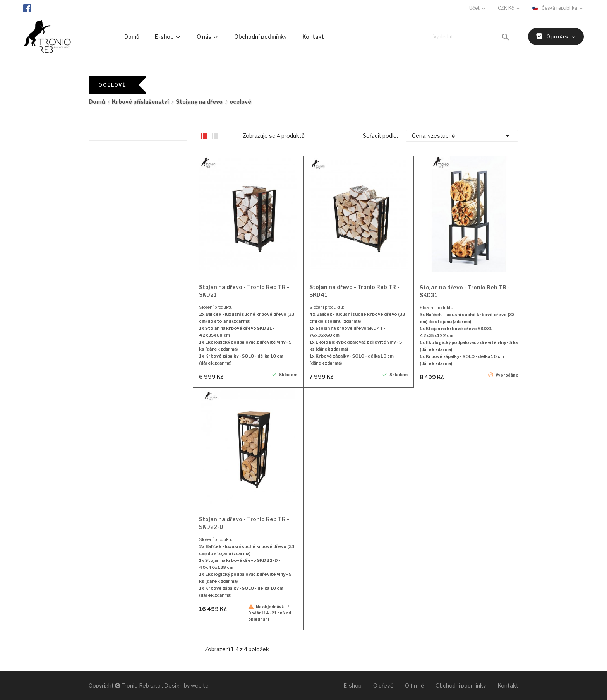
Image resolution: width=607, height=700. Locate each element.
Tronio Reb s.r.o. (142, 685)
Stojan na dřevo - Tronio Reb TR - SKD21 (244, 291)
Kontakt (508, 685)
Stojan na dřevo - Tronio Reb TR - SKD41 (354, 291)
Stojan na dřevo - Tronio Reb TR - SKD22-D (244, 523)
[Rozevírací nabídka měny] (509, 8)
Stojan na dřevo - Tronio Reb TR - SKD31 (465, 291)
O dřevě (383, 685)
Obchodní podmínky (461, 685)
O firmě (414, 685)
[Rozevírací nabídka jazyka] (558, 8)
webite (200, 685)
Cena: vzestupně (462, 136)
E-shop (352, 685)
